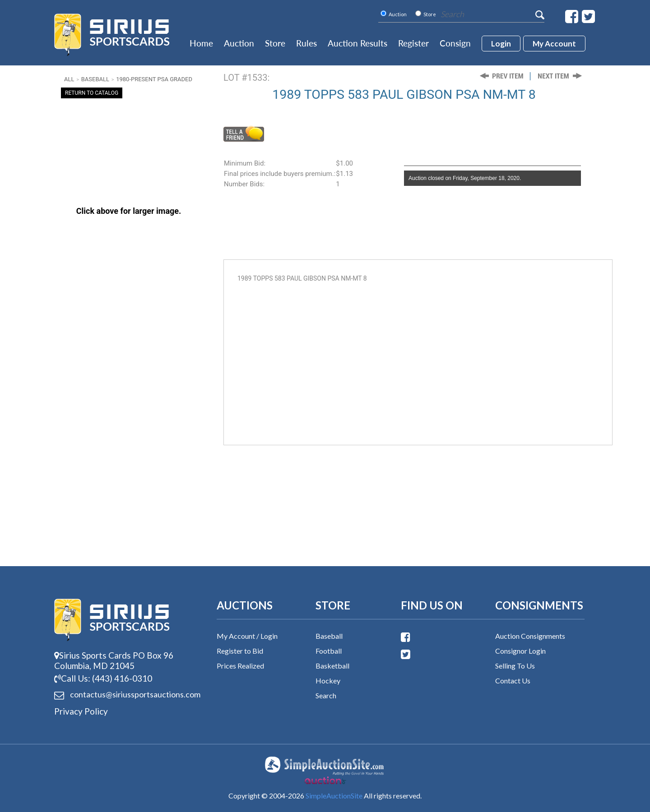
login (501, 44)
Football (329, 651)
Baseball (95, 79)
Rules (306, 43)
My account (554, 44)
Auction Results (357, 43)
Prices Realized (240, 666)
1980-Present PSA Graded (154, 79)
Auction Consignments (530, 636)
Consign (455, 43)
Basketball (332, 666)
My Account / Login (247, 636)
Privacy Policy (81, 711)
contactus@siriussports (124, 695)
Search (326, 695)
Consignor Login (520, 651)
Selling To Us (515, 666)
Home (201, 43)
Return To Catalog (92, 93)
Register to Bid (240, 651)
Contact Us (513, 681)
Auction (239, 43)
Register (413, 43)
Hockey (328, 681)
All (69, 79)
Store (275, 43)
